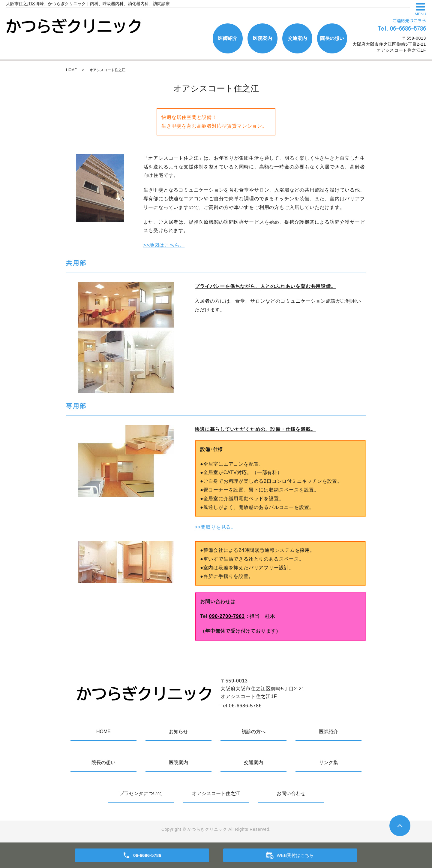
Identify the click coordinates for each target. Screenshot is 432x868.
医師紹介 (228, 38)
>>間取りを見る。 (215, 527)
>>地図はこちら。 (164, 245)
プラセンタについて (141, 793)
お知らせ (178, 732)
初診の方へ (253, 732)
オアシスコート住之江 (216, 793)
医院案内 (262, 38)
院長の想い (332, 38)
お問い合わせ (291, 793)
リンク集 (328, 762)
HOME (71, 70)
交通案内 (297, 38)
